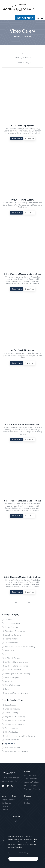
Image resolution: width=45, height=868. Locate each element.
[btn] (23, 853)
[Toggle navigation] (42, 18)
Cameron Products (32, 782)
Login (15, 820)
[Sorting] (23, 62)
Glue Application (11, 643)
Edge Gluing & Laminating (15, 631)
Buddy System (10, 705)
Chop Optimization (12, 623)
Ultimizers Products (32, 789)
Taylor (7, 689)
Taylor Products (31, 779)
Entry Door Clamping (13, 635)
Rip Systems (10, 681)
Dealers (27, 803)
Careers (5, 810)
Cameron (8, 619)
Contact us (6, 803)
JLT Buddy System (12, 658)
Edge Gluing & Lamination (15, 720)
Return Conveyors (12, 677)
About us (28, 800)
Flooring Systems (12, 639)
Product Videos (30, 785)
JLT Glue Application (13, 670)
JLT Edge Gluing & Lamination (17, 662)
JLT (6, 654)
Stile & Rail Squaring (13, 685)
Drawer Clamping (12, 627)
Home (17, 37)
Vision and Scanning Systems (16, 693)
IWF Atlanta (9, 650)
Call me (5, 806)
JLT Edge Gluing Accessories (16, 666)
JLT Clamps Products (33, 775)
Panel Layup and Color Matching (18, 674)
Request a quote (8, 800)
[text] (23, 859)
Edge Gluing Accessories (15, 724)
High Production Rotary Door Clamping (20, 646)
